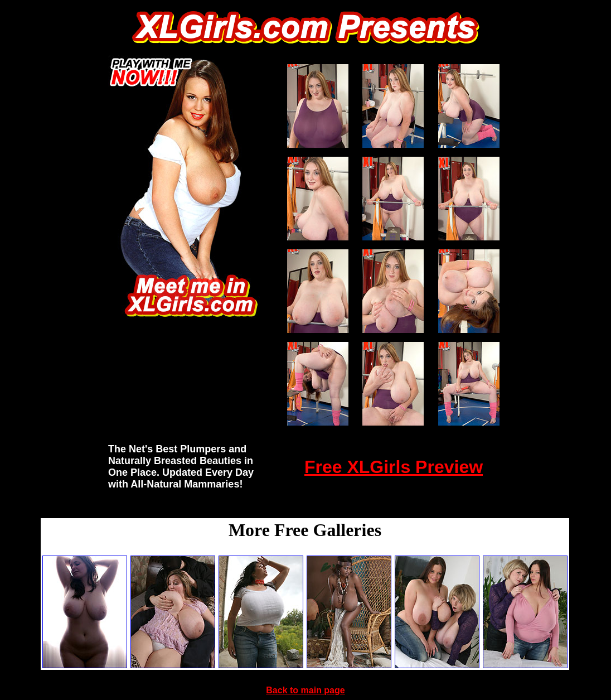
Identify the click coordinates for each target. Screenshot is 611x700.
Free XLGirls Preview (394, 467)
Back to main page (305, 690)
